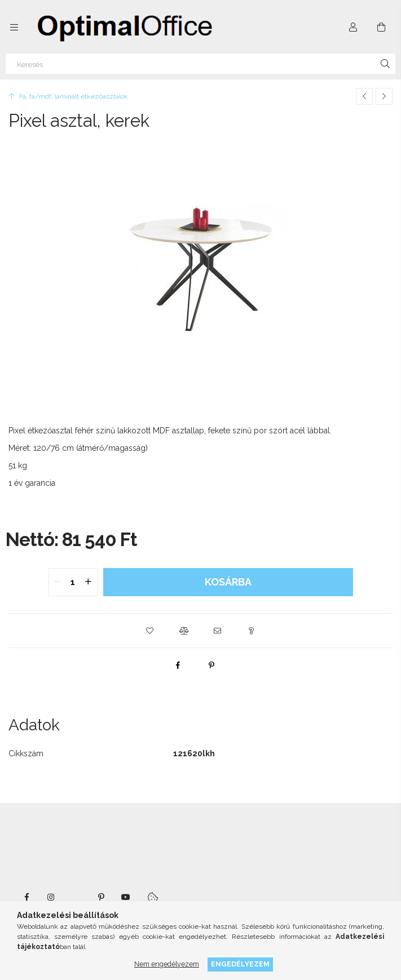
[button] (150, 631)
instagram (51, 897)
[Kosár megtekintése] (381, 27)
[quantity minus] (58, 582)
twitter (76, 897)
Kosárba (228, 582)
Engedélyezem (240, 964)
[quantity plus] (89, 582)
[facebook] (178, 665)
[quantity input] (73, 582)
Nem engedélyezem (167, 964)
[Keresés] (200, 64)
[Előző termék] (364, 96)
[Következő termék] (384, 96)
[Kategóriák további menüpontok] (14, 27)
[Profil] (353, 27)
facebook (27, 897)
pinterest (101, 897)
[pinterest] (211, 665)
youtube (126, 897)
